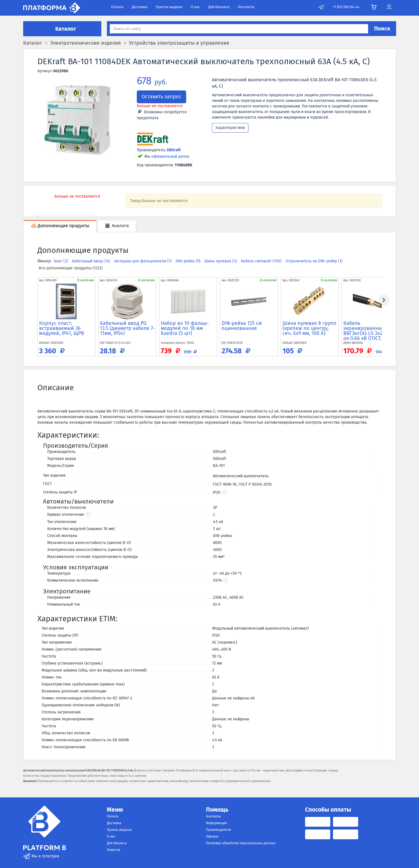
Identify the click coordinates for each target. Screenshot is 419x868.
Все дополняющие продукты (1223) (71, 268)
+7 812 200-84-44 (346, 7)
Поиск (382, 28)
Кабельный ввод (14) (92, 261)
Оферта (212, 836)
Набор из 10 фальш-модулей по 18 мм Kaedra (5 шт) (185, 328)
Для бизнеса (219, 7)
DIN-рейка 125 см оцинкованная (242, 326)
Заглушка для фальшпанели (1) (143, 261)
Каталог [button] (62, 29)
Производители (218, 830)
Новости (113, 850)
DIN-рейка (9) (189, 261)
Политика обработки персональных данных (241, 843)
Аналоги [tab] (117, 226)
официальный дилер (170, 156)
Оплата (117, 7)
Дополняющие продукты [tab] (60, 226)
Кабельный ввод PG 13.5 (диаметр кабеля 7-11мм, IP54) (127, 328)
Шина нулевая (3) (221, 261)
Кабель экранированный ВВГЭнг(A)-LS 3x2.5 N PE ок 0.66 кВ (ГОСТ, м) (371, 331)
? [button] (88, 515)
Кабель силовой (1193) (262, 261)
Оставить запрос (161, 97)
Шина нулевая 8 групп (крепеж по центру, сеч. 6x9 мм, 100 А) (309, 328)
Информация (216, 823)
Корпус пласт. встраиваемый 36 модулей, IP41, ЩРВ (62, 328)
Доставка (140, 7)
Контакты (246, 7)
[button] (224, 493)
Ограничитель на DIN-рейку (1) (314, 261)
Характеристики (230, 128)
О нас (195, 7)
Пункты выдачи (169, 7)
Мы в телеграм (41, 856)
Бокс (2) (62, 261)
